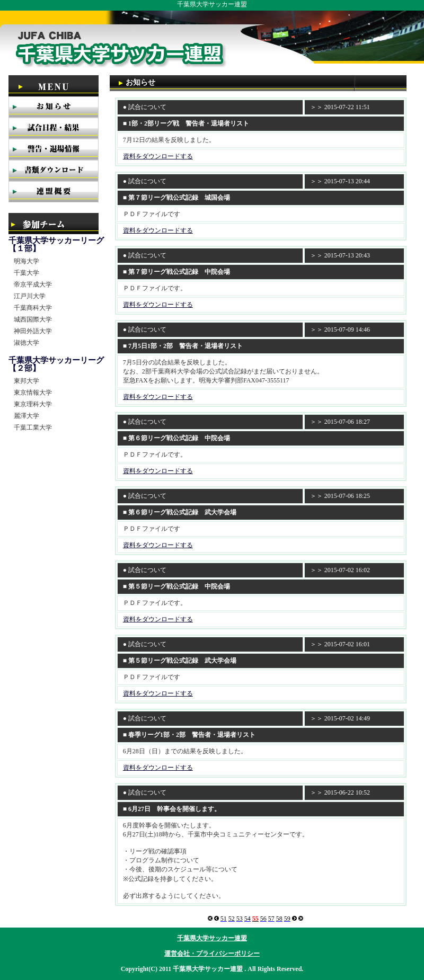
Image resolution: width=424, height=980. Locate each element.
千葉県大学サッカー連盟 (212, 938)
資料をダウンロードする (158, 156)
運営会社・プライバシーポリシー (212, 954)
